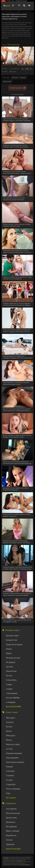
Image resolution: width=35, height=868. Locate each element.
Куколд (9, 731)
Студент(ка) (11, 784)
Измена (9, 649)
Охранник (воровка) (14, 753)
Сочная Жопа (11, 680)
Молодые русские (13, 658)
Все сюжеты (11, 798)
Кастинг (9, 727)
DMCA (7, 859)
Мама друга (11, 735)
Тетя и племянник (13, 789)
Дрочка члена (11, 818)
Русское (9, 676)
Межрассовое (7, 81)
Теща (8, 793)
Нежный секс (11, 835)
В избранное (15, 69)
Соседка (9, 780)
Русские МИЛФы (13, 698)
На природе (11, 662)
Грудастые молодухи (14, 644)
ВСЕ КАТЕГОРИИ (13, 707)
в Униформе (11, 702)
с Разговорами (12, 693)
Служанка (10, 775)
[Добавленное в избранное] (19, 6)
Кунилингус (11, 822)
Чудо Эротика (7, 6)
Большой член (12, 640)
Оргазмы (9, 667)
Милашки (15, 78)
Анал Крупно (11, 809)
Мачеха (9, 740)
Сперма (9, 684)
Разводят (9, 767)
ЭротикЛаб (6, 857)
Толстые (9, 840)
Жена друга (10, 718)
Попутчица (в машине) (15, 762)
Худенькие (10, 844)
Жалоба (13, 72)
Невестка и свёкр (13, 744)
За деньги (10, 722)
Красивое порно (12, 636)
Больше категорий (13, 849)
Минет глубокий (13, 831)
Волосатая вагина (13, 813)
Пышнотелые (11, 671)
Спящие (9, 689)
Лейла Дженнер (13, 45)
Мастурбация (11, 826)
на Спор (9, 749)
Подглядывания (12, 758)
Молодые (23, 78)
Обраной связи (26, 864)
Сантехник (10, 771)
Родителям (20, 860)
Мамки (9, 653)
